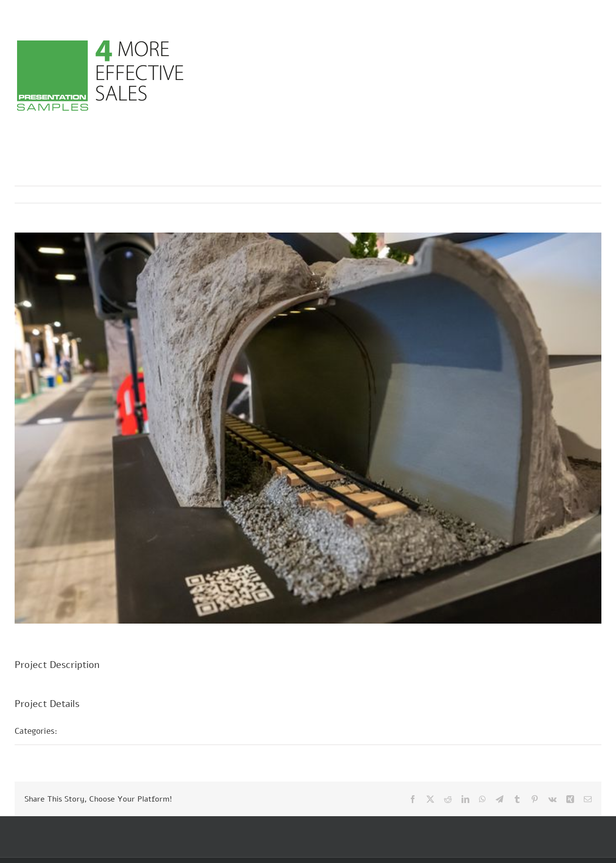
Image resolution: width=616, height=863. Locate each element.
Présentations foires (106, 731)
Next (585, 195)
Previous (551, 195)
